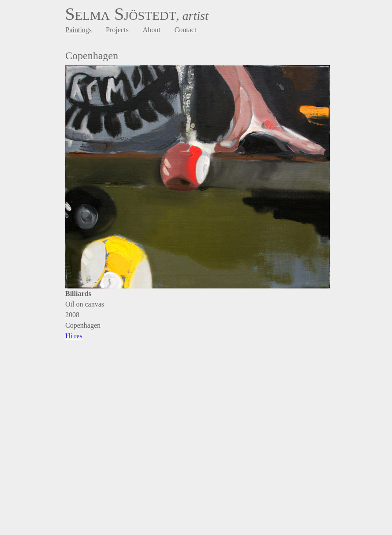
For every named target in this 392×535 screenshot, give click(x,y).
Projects (117, 30)
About (152, 30)
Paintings (79, 30)
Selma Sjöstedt (121, 14)
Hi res (74, 336)
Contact (186, 30)
